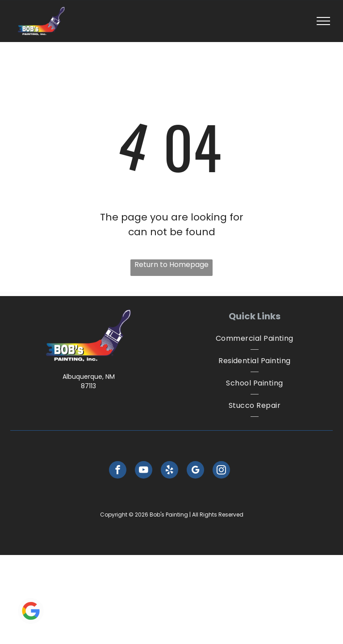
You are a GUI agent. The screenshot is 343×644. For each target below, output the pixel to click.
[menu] (323, 21)
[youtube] (144, 471)
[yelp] (169, 471)
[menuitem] (255, 339)
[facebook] (118, 471)
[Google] (31, 612)
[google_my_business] (195, 471)
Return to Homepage (171, 265)
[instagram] (221, 471)
